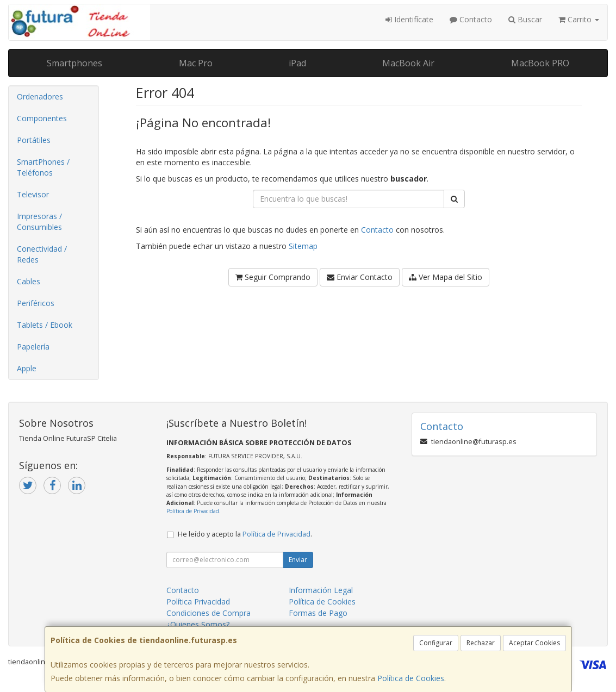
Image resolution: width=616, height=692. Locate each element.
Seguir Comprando (273, 277)
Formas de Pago (318, 613)
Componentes (42, 118)
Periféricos (36, 303)
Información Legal (321, 590)
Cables (29, 281)
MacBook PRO (540, 63)
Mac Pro (196, 63)
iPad (297, 63)
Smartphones (74, 63)
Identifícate (409, 19)
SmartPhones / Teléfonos (43, 167)
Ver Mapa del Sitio (446, 277)
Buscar (525, 19)
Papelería (33, 347)
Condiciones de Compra (209, 613)
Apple (27, 368)
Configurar (436, 643)
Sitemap (303, 246)
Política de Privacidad (193, 511)
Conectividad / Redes (42, 254)
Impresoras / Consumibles (39, 222)
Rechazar (481, 643)
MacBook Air (408, 63)
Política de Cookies (411, 678)
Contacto (471, 19)
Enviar (298, 560)
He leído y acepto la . (245, 534)
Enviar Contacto (360, 277)
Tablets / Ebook (45, 325)
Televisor (33, 194)
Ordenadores (40, 96)
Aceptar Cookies (534, 643)
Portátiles (34, 140)
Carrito (579, 19)
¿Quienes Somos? (198, 624)
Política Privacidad (198, 601)
